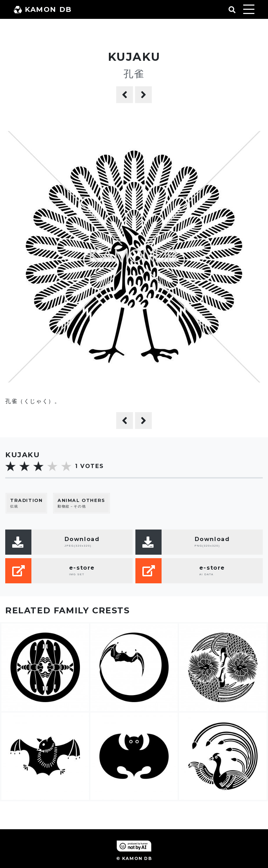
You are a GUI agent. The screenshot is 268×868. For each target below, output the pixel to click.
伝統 (26, 503)
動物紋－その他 (81, 503)
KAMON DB (43, 9)
